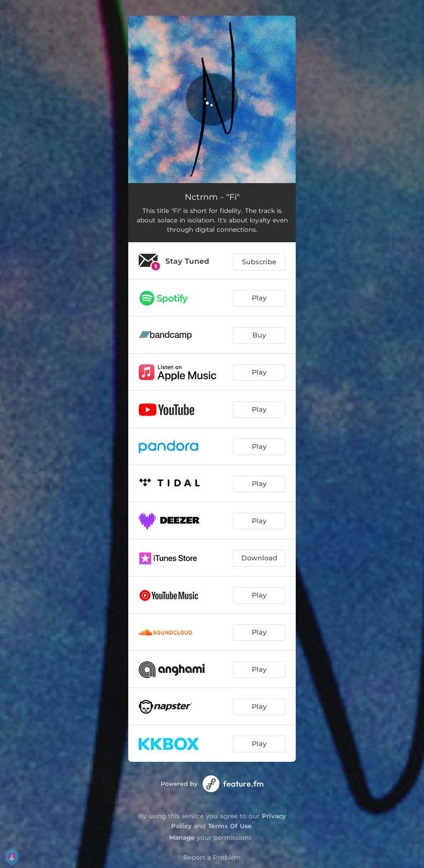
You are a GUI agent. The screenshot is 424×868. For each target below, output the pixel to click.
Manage (182, 837)
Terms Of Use (230, 826)
